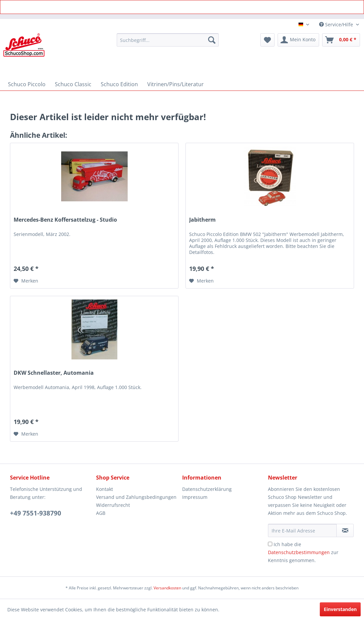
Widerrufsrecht (113, 505)
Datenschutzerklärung (207, 489)
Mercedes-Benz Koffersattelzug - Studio (65, 220)
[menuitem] (168, 40)
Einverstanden (340, 609)
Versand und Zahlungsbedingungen (136, 497)
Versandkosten (167, 588)
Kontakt (105, 489)
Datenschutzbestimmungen (299, 552)
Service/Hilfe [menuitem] (337, 24)
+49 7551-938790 (36, 513)
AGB (101, 513)
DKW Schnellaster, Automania (54, 373)
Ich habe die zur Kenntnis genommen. (303, 552)
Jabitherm (202, 220)
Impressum (195, 497)
